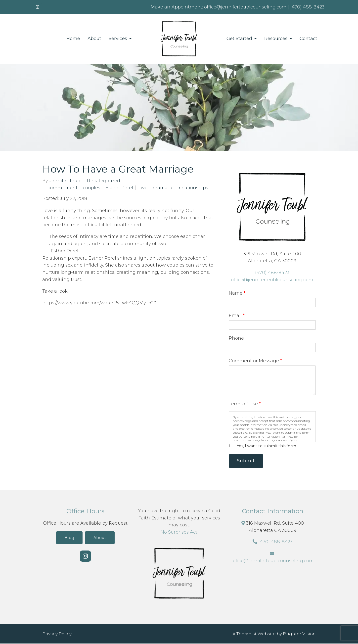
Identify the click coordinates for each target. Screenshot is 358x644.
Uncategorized (103, 181)
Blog (68, 538)
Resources (276, 39)
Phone (236, 338)
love (143, 188)
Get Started (239, 39)
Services (118, 39)
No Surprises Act (179, 533)
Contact (308, 39)
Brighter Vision (299, 634)
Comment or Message (255, 361)
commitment (63, 188)
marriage (163, 188)
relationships (193, 188)
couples (91, 188)
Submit (247, 461)
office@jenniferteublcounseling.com (272, 280)
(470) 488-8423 (272, 273)
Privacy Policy (57, 634)
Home (73, 39)
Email (237, 316)
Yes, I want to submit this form (266, 446)
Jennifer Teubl (65, 181)
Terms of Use (245, 404)
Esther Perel (119, 188)
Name (237, 293)
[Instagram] (38, 7)
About (94, 39)
